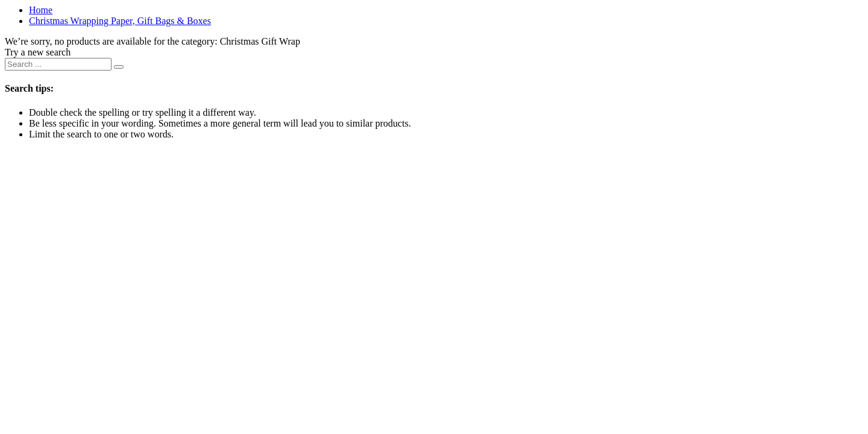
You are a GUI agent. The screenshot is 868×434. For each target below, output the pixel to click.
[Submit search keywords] (119, 67)
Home (41, 10)
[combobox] (58, 64)
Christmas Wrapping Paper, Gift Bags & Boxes (120, 21)
